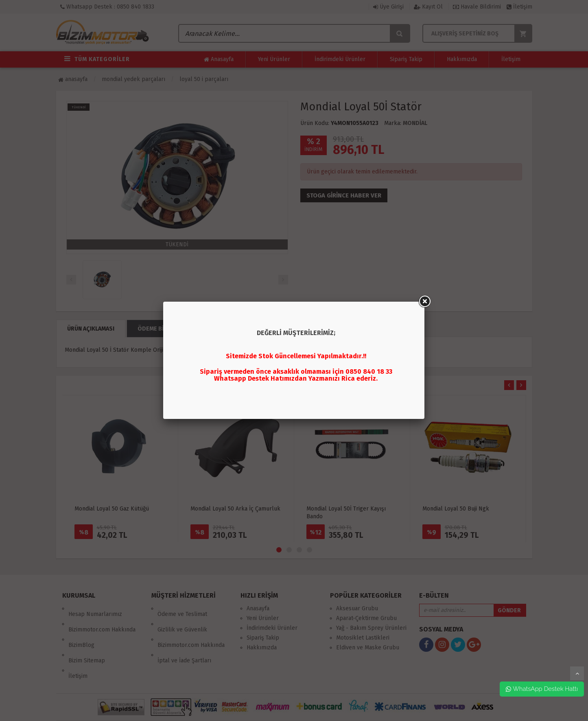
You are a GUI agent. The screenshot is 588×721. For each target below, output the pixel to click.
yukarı (577, 673)
